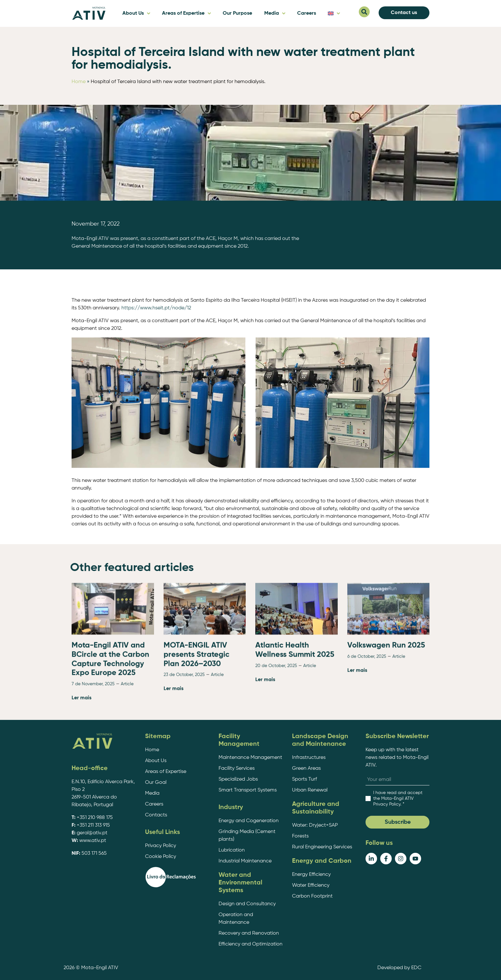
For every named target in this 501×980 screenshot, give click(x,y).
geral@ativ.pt (92, 833)
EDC (416, 968)
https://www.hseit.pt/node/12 (156, 500)
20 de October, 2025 (276, 739)
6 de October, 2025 (367, 730)
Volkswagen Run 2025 (386, 719)
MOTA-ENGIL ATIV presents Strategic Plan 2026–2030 (197, 729)
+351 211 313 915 (93, 825)
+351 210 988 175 (95, 818)
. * (398, 799)
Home (79, 82)
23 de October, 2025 (184, 749)
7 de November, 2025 (93, 758)
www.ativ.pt (93, 841)
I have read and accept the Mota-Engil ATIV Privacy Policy (398, 799)
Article (127, 758)
